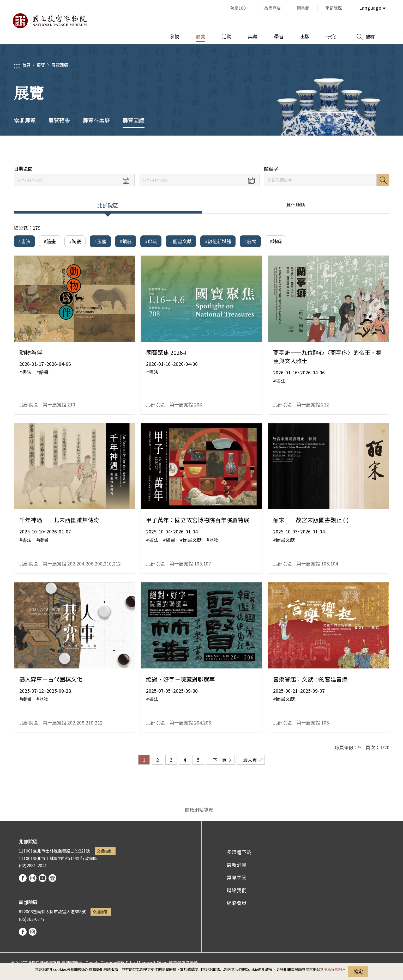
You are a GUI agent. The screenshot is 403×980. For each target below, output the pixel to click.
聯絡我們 (237, 890)
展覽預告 (59, 120)
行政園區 (89, 858)
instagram (33, 878)
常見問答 (237, 878)
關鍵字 (271, 169)
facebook (23, 878)
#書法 (24, 241)
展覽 (41, 65)
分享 (332, 151)
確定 (358, 971)
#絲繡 (276, 241)
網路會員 (237, 903)
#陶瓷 (75, 241)
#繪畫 (50, 241)
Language (370, 8)
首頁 (26, 65)
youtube (43, 878)
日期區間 (23, 169)
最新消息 (237, 865)
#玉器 (100, 241)
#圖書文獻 (181, 241)
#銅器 (126, 241)
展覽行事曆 (96, 120)
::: (197, 8)
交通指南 (104, 851)
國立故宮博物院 (50, 21)
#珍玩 (151, 241)
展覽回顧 (60, 65)
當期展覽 (25, 120)
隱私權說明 (333, 969)
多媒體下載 (239, 852)
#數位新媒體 (218, 241)
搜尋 (383, 180)
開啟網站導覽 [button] (199, 809)
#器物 (250, 241)
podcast (52, 878)
